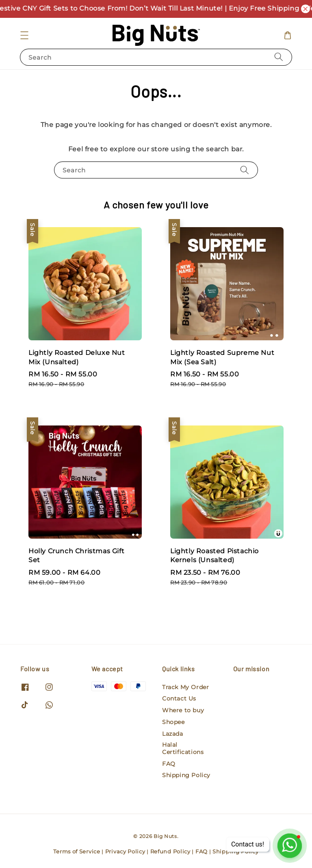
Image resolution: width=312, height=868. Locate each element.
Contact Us (179, 698)
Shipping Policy (186, 775)
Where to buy (183, 710)
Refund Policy (170, 851)
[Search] (279, 57)
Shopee (173, 722)
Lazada (173, 734)
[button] (24, 35)
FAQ (169, 764)
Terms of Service (77, 851)
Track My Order (185, 687)
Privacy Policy (125, 851)
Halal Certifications (183, 748)
